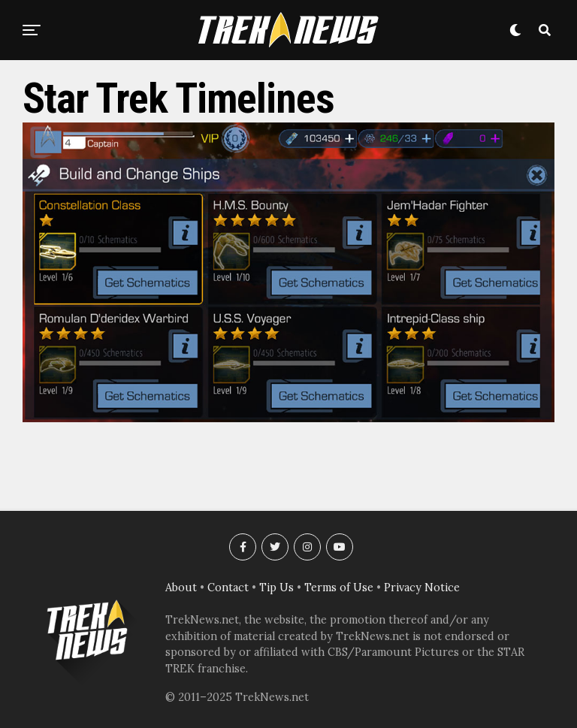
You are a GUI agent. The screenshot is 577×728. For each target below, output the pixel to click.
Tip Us (276, 588)
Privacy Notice (422, 588)
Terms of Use (339, 588)
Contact (228, 588)
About (181, 588)
